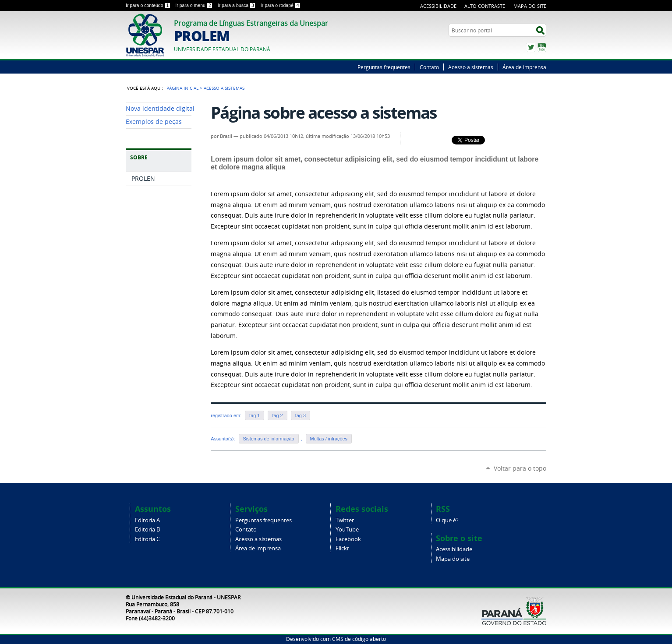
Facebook (348, 539)
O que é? (447, 520)
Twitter (531, 47)
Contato (429, 67)
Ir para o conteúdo (149, 5)
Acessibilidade (438, 6)
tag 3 (301, 415)
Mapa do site (453, 559)
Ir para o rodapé (281, 5)
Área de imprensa (524, 67)
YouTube (542, 47)
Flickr (342, 548)
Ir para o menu (195, 5)
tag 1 (255, 415)
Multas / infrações (329, 439)
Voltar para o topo (520, 468)
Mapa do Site (530, 6)
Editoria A (147, 520)
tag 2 (277, 415)
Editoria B (147, 530)
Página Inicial (182, 88)
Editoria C (147, 539)
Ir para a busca (237, 5)
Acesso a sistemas (471, 67)
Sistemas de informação (269, 439)
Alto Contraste (485, 6)
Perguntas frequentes (384, 67)
